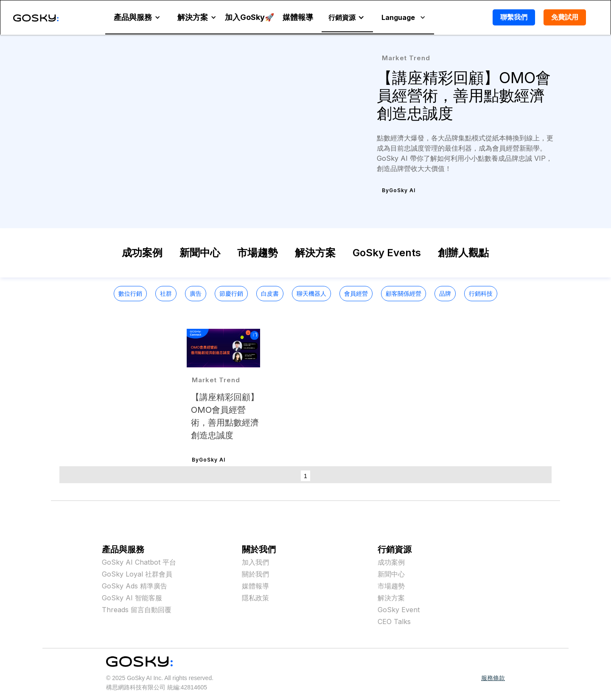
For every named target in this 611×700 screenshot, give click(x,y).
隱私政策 (255, 598)
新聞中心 (200, 253)
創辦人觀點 (463, 253)
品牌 (445, 293)
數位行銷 (130, 293)
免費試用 (565, 17)
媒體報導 (255, 586)
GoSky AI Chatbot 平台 (139, 562)
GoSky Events (387, 253)
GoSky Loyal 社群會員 (137, 574)
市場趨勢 (258, 253)
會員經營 (356, 293)
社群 (166, 293)
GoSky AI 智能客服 (132, 598)
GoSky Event (399, 610)
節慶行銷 (231, 293)
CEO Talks (394, 622)
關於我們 (255, 574)
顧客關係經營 (404, 293)
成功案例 (142, 253)
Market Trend (406, 58)
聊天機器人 (311, 293)
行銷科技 (481, 293)
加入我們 (255, 562)
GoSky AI (402, 190)
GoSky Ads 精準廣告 (135, 586)
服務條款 (493, 678)
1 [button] (305, 476)
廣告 (196, 293)
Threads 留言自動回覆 (137, 610)
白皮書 (270, 293)
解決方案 (315, 253)
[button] (137, 17)
